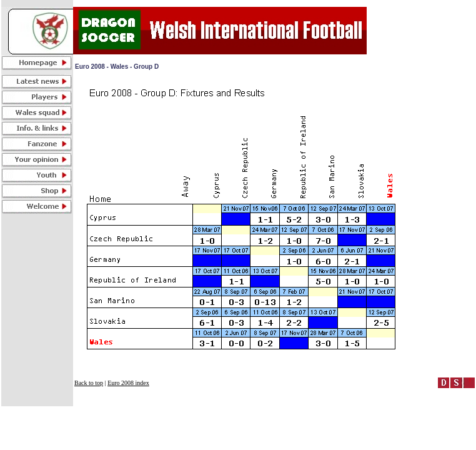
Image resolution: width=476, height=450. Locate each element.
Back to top (89, 383)
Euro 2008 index (128, 383)
